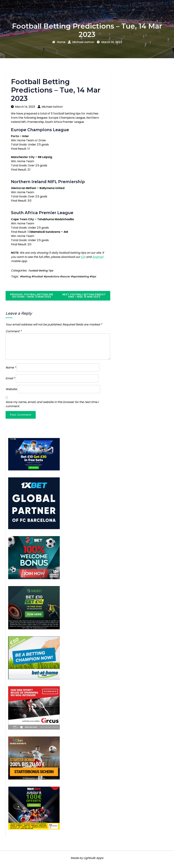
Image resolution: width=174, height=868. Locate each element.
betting (26, 276)
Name (11, 368)
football (38, 276)
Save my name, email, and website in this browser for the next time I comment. (52, 404)
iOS (83, 257)
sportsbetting (81, 276)
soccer (66, 276)
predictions (52, 276)
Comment (14, 331)
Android (98, 257)
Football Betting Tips (41, 271)
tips (94, 276)
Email (10, 378)
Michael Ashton (81, 42)
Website (11, 389)
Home (59, 42)
